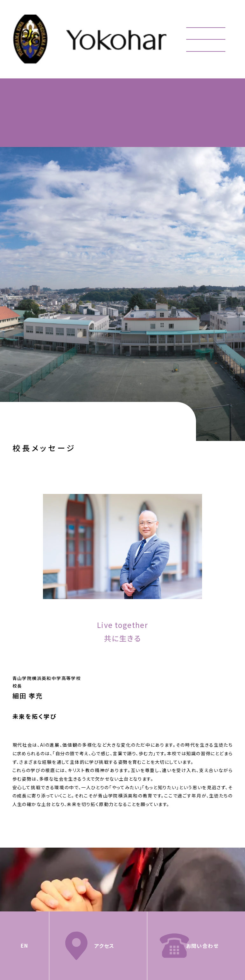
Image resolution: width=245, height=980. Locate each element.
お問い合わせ (202, 946)
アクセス (104, 946)
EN (24, 945)
